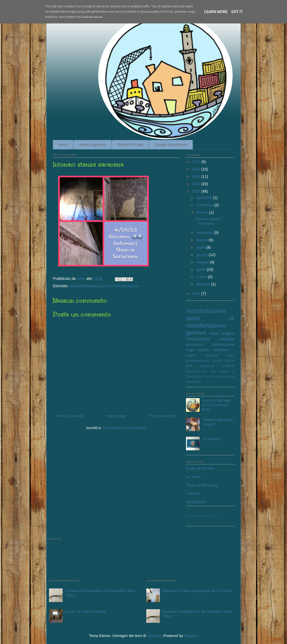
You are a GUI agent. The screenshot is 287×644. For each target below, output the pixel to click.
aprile (201, 269)
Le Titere (193, 477)
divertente (193, 371)
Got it (237, 12)
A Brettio (193, 493)
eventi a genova (93, 145)
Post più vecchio (163, 416)
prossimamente (198, 361)
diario (63, 145)
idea (205, 371)
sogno (228, 333)
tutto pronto (194, 382)
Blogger (191, 636)
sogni (191, 350)
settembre (205, 233)
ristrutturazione (206, 311)
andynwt (154, 636)
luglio (201, 247)
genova (196, 333)
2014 (197, 184)
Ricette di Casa (130, 145)
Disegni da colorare (171, 145)
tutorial (230, 377)
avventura (194, 344)
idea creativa (220, 371)
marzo (202, 277)
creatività (228, 366)
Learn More (216, 12)
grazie (217, 361)
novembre (205, 205)
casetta (227, 339)
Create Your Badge (211, 516)
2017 (197, 162)
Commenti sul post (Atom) (125, 428)
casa (214, 333)
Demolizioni (198, 339)
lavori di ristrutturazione (119, 286)
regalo (199, 377)
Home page (116, 416)
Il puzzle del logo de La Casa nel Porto (216, 405)
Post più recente (69, 416)
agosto (203, 240)
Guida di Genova (200, 468)
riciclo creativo (214, 377)
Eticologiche (196, 502)
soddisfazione (223, 344)
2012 (197, 293)
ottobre (203, 212)
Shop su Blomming (202, 485)
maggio (203, 262)
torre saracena (200, 366)
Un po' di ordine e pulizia (86, 611)
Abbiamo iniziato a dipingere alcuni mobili (197, 591)
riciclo (230, 361)
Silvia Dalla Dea (193, 516)
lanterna (211, 355)
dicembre (205, 198)
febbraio (204, 284)
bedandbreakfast (84, 286)
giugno (203, 255)
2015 (197, 176)
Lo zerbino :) (213, 439)
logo (231, 355)
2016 (197, 169)
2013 (197, 191)
